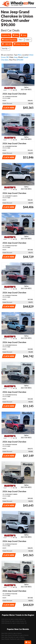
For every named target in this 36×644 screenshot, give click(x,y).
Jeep (23, 35)
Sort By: (6, 49)
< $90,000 (7, 44)
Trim (21, 40)
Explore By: (6, 35)
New (16, 35)
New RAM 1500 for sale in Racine (12, 633)
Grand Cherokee (9, 40)
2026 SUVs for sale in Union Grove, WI (13, 619)
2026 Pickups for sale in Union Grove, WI (14, 621)
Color (28, 40)
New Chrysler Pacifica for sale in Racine (13, 639)
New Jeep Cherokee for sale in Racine (13, 637)
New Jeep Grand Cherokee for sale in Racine (15, 635)
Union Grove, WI (21, 44)
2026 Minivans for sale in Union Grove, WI (14, 623)
